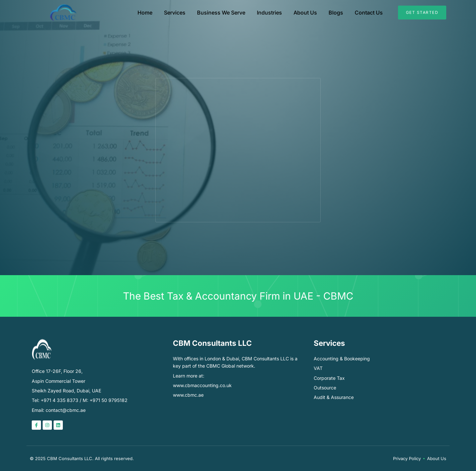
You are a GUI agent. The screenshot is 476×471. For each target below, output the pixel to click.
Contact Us (369, 13)
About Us (305, 13)
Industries (269, 13)
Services (175, 13)
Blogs (336, 13)
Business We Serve (221, 13)
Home (145, 13)
